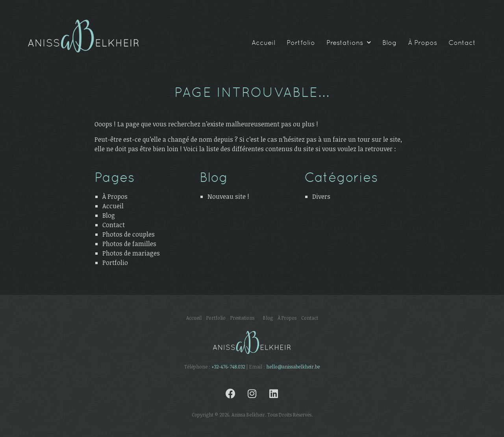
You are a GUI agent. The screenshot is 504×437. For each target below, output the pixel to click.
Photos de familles (129, 244)
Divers (321, 196)
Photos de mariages (131, 253)
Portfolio (301, 43)
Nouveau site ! (228, 196)
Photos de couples (129, 234)
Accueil (263, 43)
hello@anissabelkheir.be (293, 367)
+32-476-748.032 (228, 367)
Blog (389, 43)
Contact (462, 43)
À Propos (422, 43)
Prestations (349, 43)
